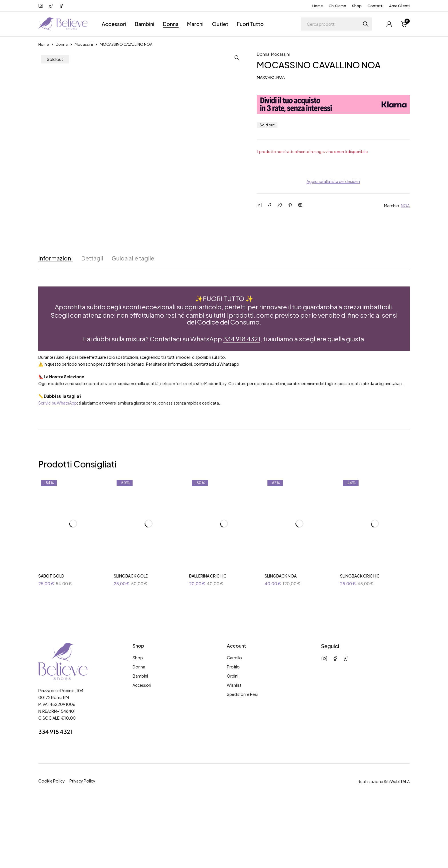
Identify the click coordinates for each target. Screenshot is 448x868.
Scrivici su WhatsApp (58, 466)
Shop (357, 6)
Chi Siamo (337, 6)
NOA (405, 206)
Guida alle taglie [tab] (134, 321)
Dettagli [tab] (93, 321)
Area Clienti (399, 6)
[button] (237, 58)
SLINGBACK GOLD (131, 639)
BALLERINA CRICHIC (208, 639)
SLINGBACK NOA (281, 639)
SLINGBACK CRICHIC (360, 639)
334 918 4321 (242, 402)
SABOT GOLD (51, 639)
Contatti (375, 6)
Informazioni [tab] (56, 321)
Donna (62, 44)
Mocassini (84, 44)
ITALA (405, 845)
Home (318, 6)
